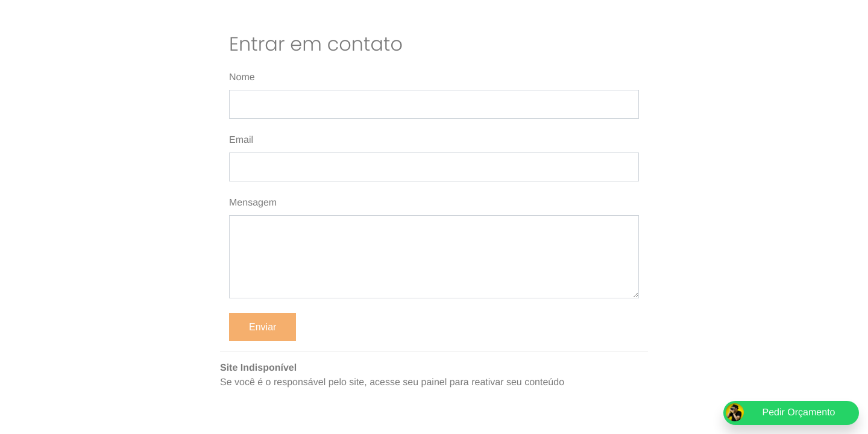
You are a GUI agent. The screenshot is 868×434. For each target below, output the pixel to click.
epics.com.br (594, 382)
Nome (242, 77)
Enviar (263, 327)
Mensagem (253, 203)
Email (241, 140)
